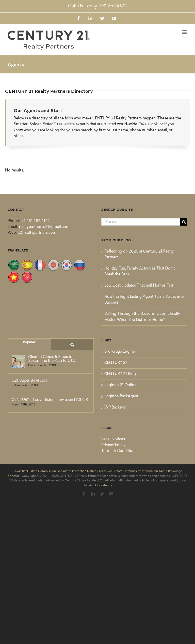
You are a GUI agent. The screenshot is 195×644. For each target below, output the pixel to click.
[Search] (184, 222)
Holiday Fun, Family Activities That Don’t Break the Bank (140, 272)
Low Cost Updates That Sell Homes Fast (139, 286)
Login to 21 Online (120, 385)
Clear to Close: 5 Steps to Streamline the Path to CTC (52, 359)
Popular (29, 342)
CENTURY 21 (116, 363)
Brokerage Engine (120, 352)
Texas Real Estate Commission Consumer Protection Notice (55, 471)
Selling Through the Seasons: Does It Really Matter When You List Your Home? (142, 317)
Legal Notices (113, 439)
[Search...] (141, 222)
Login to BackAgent (121, 396)
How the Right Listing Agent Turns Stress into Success (144, 300)
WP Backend (115, 408)
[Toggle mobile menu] (185, 32)
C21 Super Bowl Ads (29, 381)
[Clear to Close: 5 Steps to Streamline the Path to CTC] (18, 362)
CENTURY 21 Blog (120, 374)
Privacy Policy (113, 445)
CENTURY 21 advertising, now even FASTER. (50, 400)
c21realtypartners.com (37, 233)
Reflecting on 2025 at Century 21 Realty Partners (139, 255)
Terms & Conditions (119, 451)
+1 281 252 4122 (35, 221)
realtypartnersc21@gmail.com (44, 227)
